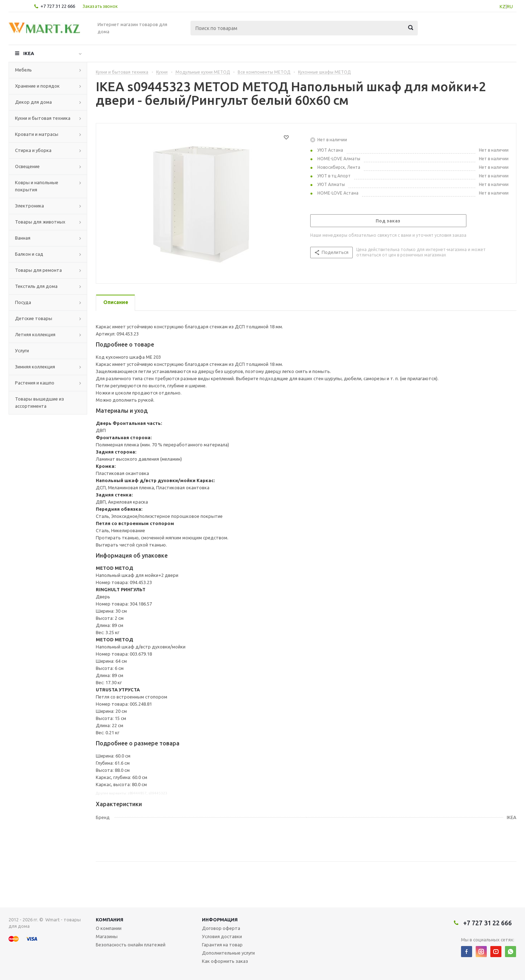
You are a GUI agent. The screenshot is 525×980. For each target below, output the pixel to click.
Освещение (27, 166)
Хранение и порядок (37, 86)
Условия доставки (222, 936)
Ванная (23, 238)
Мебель (23, 70)
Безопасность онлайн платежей (131, 945)
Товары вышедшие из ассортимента (39, 402)
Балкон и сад (29, 254)
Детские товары (34, 318)
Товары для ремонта (38, 270)
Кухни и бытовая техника (43, 118)
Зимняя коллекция (35, 367)
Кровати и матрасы (37, 134)
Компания (110, 920)
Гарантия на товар (222, 945)
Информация (220, 920)
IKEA (29, 53)
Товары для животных (40, 222)
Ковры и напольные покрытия (37, 186)
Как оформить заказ (225, 961)
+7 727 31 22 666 (58, 6)
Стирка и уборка (33, 150)
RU (510, 6)
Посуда (23, 302)
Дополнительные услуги (228, 953)
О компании (109, 928)
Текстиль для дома (36, 286)
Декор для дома (33, 102)
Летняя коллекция (35, 334)
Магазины (107, 936)
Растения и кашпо (35, 383)
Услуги (22, 351)
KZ (503, 6)
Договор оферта (221, 928)
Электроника (29, 206)
